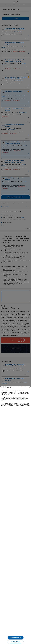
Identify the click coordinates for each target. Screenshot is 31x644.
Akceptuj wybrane (15, 642)
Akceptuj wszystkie (15, 638)
